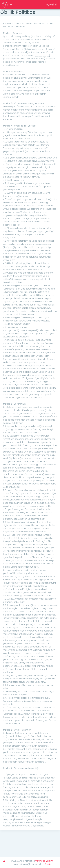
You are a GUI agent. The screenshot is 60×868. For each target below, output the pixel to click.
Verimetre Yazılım (44, 861)
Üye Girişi (50, 5)
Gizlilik (48, 864)
